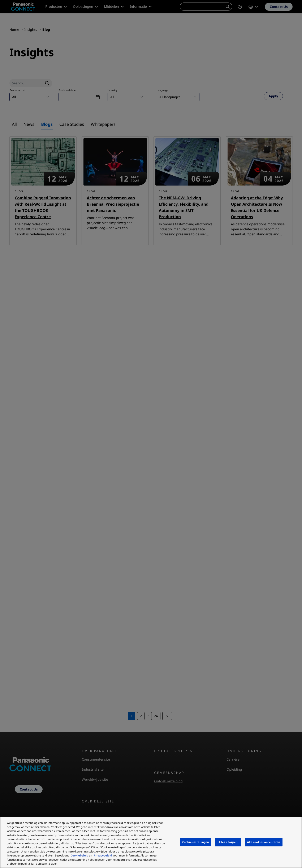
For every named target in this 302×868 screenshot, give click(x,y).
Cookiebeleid (79, 855)
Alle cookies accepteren (264, 842)
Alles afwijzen (228, 842)
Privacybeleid (103, 855)
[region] (151, 842)
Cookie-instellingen (196, 842)
